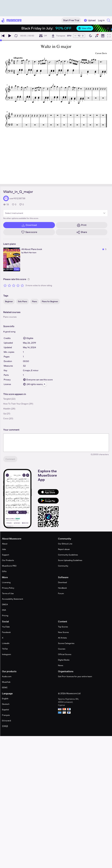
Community (63, 566)
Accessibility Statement (13, 599)
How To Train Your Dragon (16, 404)
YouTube (6, 627)
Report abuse (64, 549)
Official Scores (65, 654)
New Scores (63, 632)
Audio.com (7, 676)
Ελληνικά (7, 721)
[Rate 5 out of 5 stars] (22, 285)
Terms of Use (8, 593)
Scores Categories (66, 643)
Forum (61, 593)
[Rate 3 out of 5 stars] (14, 285)
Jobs (4, 549)
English (5, 699)
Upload (90, 20)
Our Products (8, 560)
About (5, 544)
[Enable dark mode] (90, 36)
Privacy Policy (8, 588)
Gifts (4, 571)
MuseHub (6, 682)
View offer (85, 28)
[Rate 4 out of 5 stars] (18, 285)
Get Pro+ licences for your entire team (75, 676)
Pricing (5, 616)
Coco (6, 418)
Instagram (6, 654)
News (61, 665)
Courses (62, 649)
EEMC (5, 687)
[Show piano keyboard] (97, 36)
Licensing (6, 582)
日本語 (5, 726)
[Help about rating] (29, 279)
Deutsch (6, 704)
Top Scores (63, 627)
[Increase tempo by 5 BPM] (83, 36)
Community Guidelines (68, 555)
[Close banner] (108, 28)
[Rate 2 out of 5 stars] (9, 285)
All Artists (62, 638)
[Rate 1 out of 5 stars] (5, 285)
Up (5, 414)
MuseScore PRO (9, 566)
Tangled (7, 399)
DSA (4, 610)
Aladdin (7, 409)
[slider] (1, 40)
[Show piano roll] (103, 36)
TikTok (5, 649)
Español (5, 710)
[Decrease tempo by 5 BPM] (75, 36)
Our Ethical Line (65, 544)
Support (6, 555)
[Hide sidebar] (44, 384)
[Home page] (12, 20)
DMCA (5, 604)
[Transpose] (58, 36)
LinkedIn (6, 643)
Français (6, 715)
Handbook (62, 588)
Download (62, 582)
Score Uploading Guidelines (70, 560)
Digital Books (64, 660)
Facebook (6, 632)
